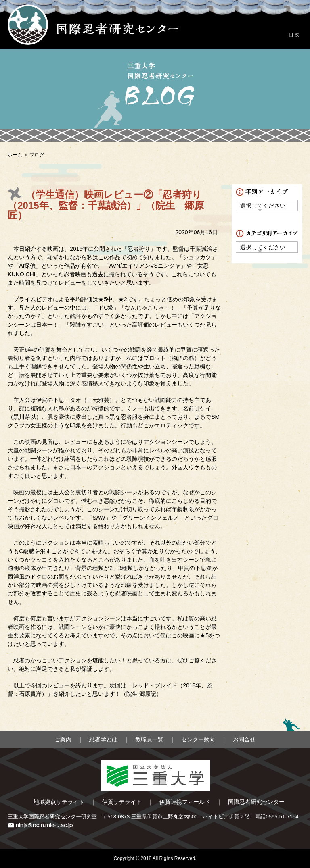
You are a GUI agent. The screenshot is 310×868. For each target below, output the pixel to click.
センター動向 (198, 739)
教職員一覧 (149, 739)
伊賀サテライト (122, 802)
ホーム (15, 155)
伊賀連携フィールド (185, 802)
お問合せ (244, 739)
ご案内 (63, 739)
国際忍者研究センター (256, 802)
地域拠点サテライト (59, 802)
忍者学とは (103, 739)
